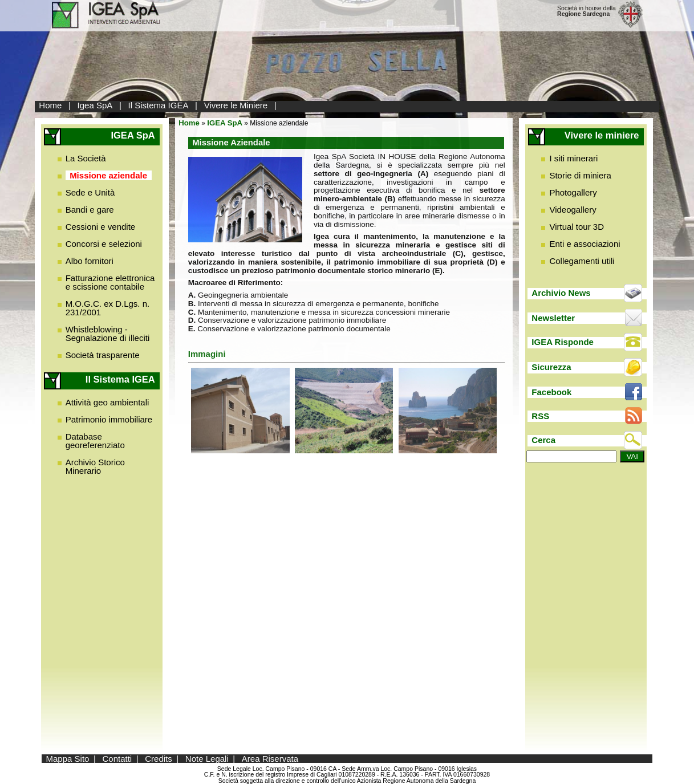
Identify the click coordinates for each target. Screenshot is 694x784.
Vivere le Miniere (236, 105)
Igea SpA (95, 105)
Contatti (117, 759)
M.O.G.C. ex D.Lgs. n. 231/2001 (108, 308)
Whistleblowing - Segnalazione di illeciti (108, 334)
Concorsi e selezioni (104, 244)
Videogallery (573, 210)
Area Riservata (270, 759)
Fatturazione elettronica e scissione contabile (110, 282)
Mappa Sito (68, 759)
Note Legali (207, 759)
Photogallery (573, 192)
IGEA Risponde (563, 342)
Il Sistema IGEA (159, 105)
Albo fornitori (90, 261)
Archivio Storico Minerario (95, 466)
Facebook (551, 392)
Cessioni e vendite (101, 227)
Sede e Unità (90, 192)
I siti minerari (573, 158)
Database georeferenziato (95, 441)
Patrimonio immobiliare (109, 419)
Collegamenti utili (582, 261)
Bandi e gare (90, 210)
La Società (86, 158)
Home (50, 105)
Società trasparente (103, 355)
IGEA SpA (225, 123)
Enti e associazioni (585, 244)
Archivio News (561, 293)
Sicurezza (551, 367)
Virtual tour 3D (577, 227)
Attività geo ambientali (107, 402)
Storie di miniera (580, 175)
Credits (159, 759)
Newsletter (553, 318)
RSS (540, 416)
